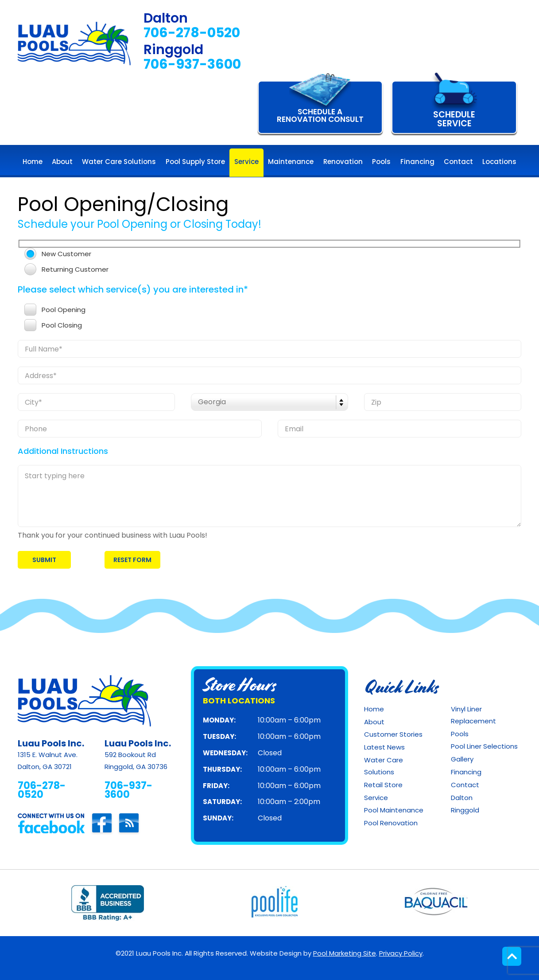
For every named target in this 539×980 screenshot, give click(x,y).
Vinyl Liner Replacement (473, 715)
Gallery (462, 759)
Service (376, 798)
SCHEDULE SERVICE (454, 119)
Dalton (462, 798)
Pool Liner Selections (484, 746)
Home (374, 709)
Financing (466, 772)
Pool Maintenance (394, 810)
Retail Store (383, 785)
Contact (465, 785)
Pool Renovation (391, 823)
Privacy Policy (401, 953)
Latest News (384, 747)
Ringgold (465, 810)
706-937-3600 (192, 64)
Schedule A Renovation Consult (320, 115)
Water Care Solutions (384, 766)
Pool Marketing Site (345, 953)
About (374, 722)
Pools (460, 734)
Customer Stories (393, 734)
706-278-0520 (192, 33)
